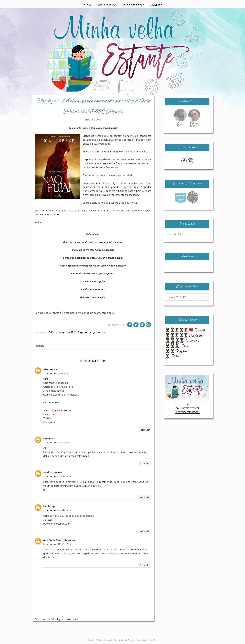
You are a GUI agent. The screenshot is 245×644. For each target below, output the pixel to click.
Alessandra (50, 369)
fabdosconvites (53, 472)
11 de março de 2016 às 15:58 (57, 373)
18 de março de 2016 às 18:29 (57, 476)
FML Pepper (79, 332)
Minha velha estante (105, 640)
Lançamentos (97, 332)
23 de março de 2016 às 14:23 (57, 510)
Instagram (49, 422)
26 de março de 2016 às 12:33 (57, 544)
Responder (145, 430)
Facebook (49, 414)
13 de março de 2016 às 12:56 (57, 443)
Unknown (49, 438)
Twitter (47, 418)
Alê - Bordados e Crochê (57, 410)
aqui (111, 313)
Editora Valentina (60, 332)
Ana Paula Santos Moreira (59, 540)
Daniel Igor (50, 506)
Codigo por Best (151, 640)
